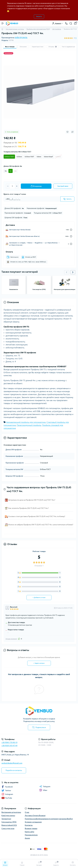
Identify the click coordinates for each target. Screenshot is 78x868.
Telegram (45, 787)
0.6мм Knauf (48, 157)
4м (11, 171)
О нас (27, 812)
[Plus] (17, 186)
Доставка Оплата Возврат (35, 815)
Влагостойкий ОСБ (9, 825)
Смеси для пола (8, 828)
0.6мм (39, 157)
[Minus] (8, 186)
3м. (16, 171)
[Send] (67, 199)
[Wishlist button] (67, 132)
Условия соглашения (33, 822)
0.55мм (19, 157)
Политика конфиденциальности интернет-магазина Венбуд (49, 819)
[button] (73, 272)
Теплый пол (6, 819)
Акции (27, 838)
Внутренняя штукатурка (11, 812)
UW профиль (57, 29)
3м (6, 171)
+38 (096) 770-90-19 (9, 742)
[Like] (19, 639)
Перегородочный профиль (29, 425)
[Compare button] (72, 132)
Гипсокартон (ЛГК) (9, 822)
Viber (43, 790)
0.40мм (58, 157)
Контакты (29, 825)
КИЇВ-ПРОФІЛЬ (21, 38)
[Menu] (3, 23)
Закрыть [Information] (39, 16)
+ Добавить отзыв (39, 597)
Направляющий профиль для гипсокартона (26, 422)
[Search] (71, 23)
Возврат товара (31, 828)
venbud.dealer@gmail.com (12, 763)
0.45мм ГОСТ (9, 157)
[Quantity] (12, 186)
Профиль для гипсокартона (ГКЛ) (38, 29)
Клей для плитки (8, 815)
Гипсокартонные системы (15, 29)
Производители (31, 835)
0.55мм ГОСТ (29, 157)
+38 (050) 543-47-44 (9, 746)
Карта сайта (29, 832)
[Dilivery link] (71, 230)
